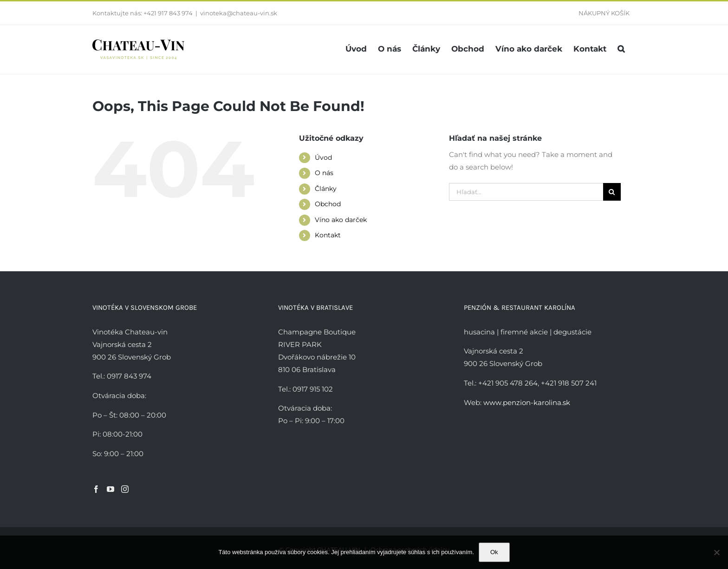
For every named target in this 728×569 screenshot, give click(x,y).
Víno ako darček (341, 220)
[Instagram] (125, 489)
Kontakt (328, 235)
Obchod (328, 204)
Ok (494, 552)
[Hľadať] (612, 192)
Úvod (323, 157)
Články (326, 189)
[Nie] (716, 552)
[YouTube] (110, 489)
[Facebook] (96, 489)
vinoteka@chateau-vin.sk (239, 13)
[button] (621, 49)
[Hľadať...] (526, 192)
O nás (324, 173)
